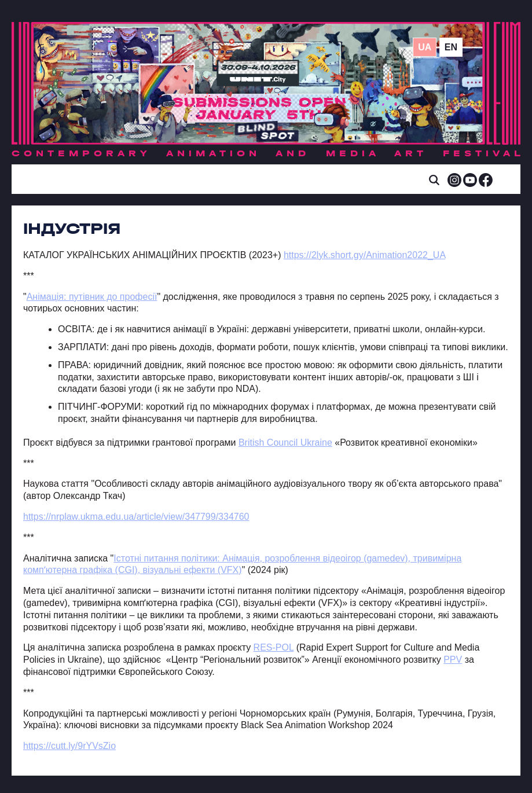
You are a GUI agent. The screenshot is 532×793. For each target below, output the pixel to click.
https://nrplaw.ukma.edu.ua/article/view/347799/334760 (136, 517)
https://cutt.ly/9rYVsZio (69, 746)
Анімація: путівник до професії (92, 297)
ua (425, 47)
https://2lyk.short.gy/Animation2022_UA (364, 255)
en (451, 47)
